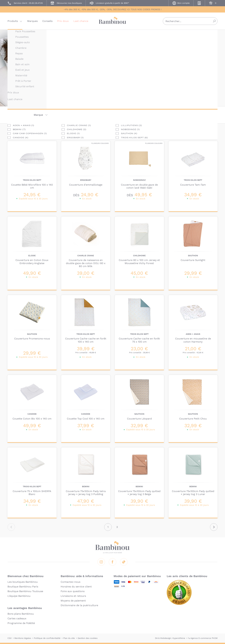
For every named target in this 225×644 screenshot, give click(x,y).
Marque (38, 115)
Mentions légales (23, 638)
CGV (10, 638)
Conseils (47, 21)
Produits (13, 21)
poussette (126, 76)
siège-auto (152, 76)
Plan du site (69, 638)
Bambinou (112, 21)
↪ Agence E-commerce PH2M (203, 638)
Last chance (81, 21)
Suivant (214, 527)
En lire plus (127, 81)
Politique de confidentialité (47, 638)
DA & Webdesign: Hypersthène (170, 638)
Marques (32, 21)
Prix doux (63, 21)
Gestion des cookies (88, 638)
